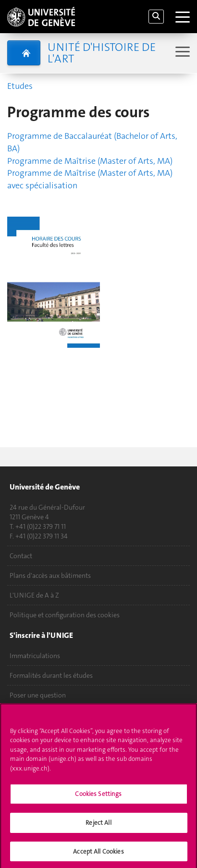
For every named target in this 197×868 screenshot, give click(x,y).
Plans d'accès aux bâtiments (50, 575)
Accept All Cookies (98, 854)
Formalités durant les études (51, 675)
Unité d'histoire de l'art (102, 53)
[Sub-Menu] (181, 53)
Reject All (98, 825)
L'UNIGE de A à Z (34, 595)
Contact (21, 556)
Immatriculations (35, 656)
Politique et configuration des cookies (65, 615)
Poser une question (38, 695)
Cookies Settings (98, 796)
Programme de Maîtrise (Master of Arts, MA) (90, 161)
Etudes (20, 86)
